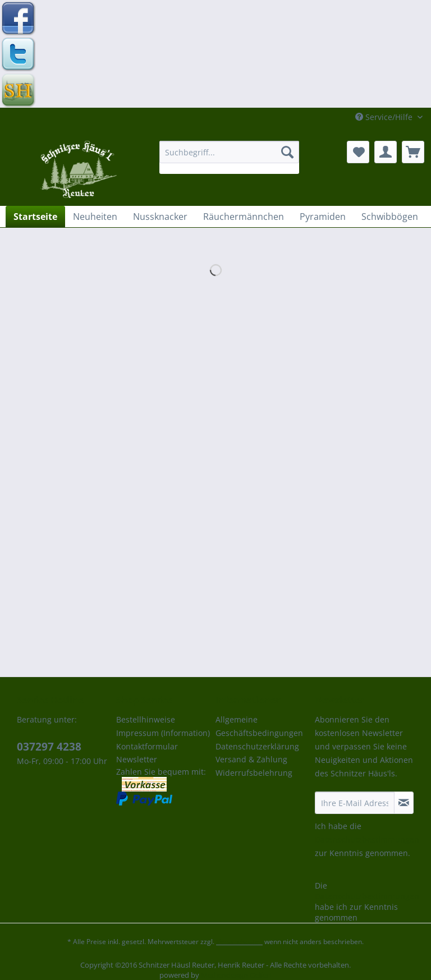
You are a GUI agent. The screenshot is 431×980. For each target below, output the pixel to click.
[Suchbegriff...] (230, 152)
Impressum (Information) (163, 733)
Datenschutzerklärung (257, 746)
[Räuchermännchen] (244, 217)
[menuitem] (230, 157)
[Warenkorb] (413, 152)
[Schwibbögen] (390, 217)
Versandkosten (239, 942)
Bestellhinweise (146, 719)
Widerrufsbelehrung (254, 773)
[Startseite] (35, 217)
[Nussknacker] (160, 217)
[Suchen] (287, 152)
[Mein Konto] (386, 152)
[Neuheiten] (95, 217)
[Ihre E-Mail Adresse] (355, 803)
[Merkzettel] (358, 152)
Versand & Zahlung (251, 759)
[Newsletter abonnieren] (404, 803)
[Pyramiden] (323, 217)
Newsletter (137, 759)
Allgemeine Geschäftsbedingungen (259, 726)
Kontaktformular (147, 746)
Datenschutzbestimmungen (367, 839)
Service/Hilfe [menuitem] (385, 117)
